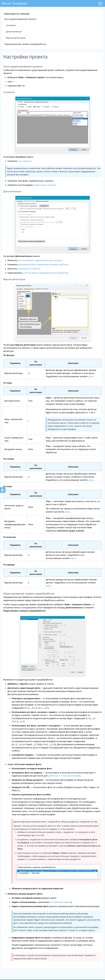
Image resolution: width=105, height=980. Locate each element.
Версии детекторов (16, 38)
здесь (91, 376)
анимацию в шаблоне (29, 269)
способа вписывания (60, 902)
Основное (11, 25)
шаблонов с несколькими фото (64, 776)
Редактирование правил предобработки (25, 44)
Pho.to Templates (14, 3)
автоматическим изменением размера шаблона (43, 264)
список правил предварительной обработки (46, 273)
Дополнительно (14, 31)
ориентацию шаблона (45, 185)
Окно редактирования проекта (20, 19)
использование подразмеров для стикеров (40, 260)
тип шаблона (25, 161)
